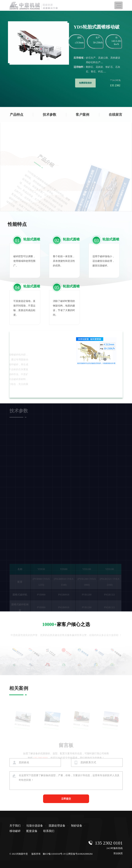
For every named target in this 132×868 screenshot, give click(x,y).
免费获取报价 (85, 70)
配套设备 (32, 831)
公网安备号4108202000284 (79, 854)
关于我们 (15, 826)
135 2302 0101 (109, 843)
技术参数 (50, 118)
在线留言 (115, 118)
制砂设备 (77, 826)
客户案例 (82, 118)
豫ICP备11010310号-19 (54, 854)
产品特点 (17, 118)
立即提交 (66, 799)
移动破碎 (15, 831)
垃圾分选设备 (35, 826)
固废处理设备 (57, 826)
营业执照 (118, 853)
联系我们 (49, 831)
